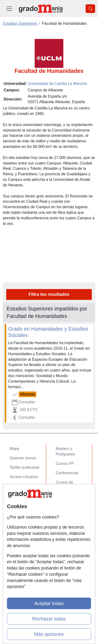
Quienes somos (23, 458)
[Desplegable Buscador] (90, 9)
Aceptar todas (49, 603)
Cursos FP (65, 464)
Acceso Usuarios (24, 477)
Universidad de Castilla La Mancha (57, 84)
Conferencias (67, 473)
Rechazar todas (49, 619)
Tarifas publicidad (24, 467)
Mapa (14, 449)
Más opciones (49, 634)
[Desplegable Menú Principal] (9, 9)
